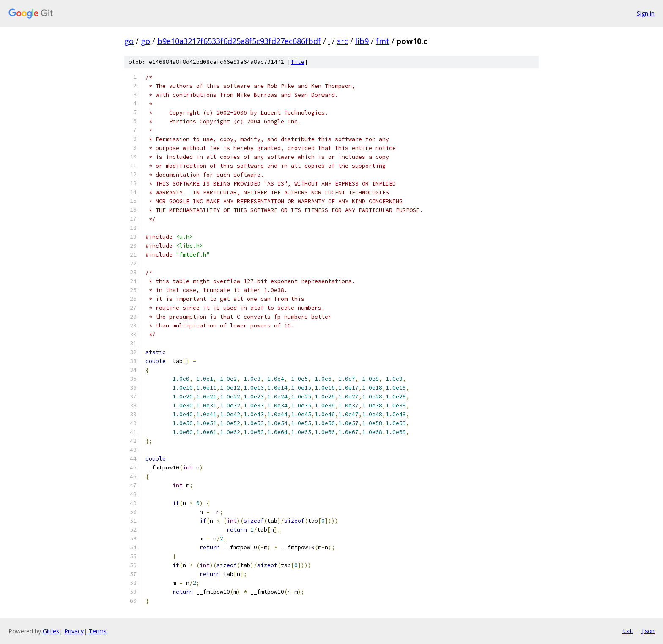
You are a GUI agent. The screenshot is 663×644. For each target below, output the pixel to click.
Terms (98, 631)
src (342, 41)
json (648, 631)
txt (627, 631)
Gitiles (51, 631)
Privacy (74, 631)
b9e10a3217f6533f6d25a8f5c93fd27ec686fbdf (239, 41)
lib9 (362, 41)
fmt (383, 41)
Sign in (646, 13)
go (129, 41)
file (298, 62)
